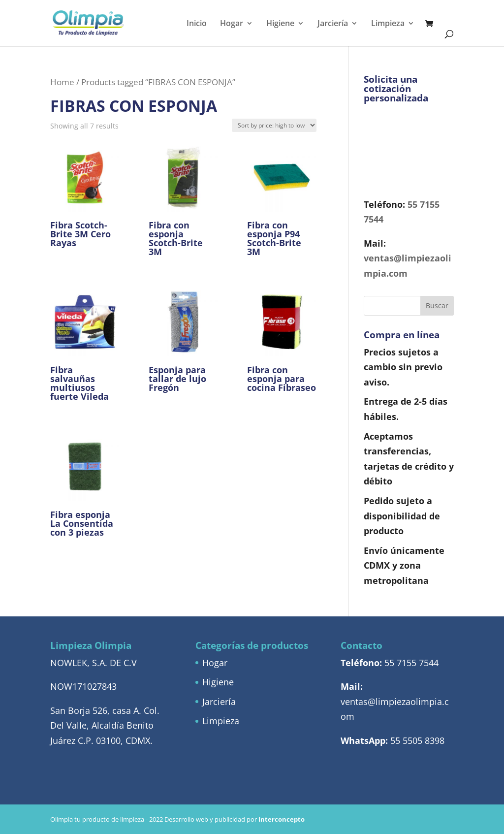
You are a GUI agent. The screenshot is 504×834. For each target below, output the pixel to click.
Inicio (197, 24)
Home (62, 82)
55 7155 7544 (411, 663)
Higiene (280, 24)
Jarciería (333, 24)
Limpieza (388, 24)
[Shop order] (274, 125)
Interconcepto (282, 819)
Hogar (232, 24)
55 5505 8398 (417, 740)
